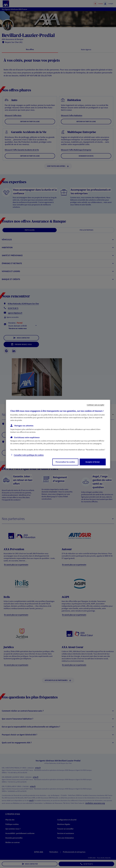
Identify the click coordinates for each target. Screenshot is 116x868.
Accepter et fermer (93, 462)
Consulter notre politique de (29, 455)
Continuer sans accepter (96, 405)
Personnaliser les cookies (65, 462)
